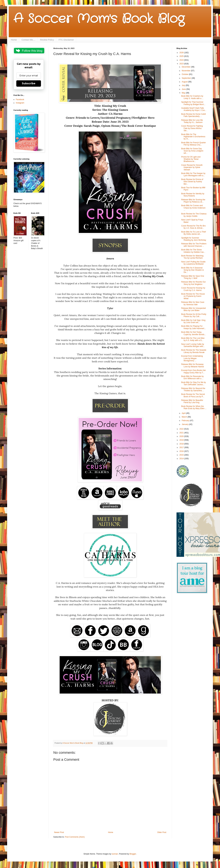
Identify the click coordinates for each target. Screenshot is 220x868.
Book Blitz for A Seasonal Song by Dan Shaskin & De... (192, 270)
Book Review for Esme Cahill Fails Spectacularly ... (194, 115)
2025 (182, 56)
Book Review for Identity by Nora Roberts (193, 195)
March (185, 417)
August (185, 82)
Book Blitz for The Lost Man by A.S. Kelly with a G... (193, 339)
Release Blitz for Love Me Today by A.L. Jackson (192, 121)
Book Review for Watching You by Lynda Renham (192, 257)
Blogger (133, 854)
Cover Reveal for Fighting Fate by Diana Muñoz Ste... (192, 128)
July (184, 85)
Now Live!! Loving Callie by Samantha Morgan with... (193, 345)
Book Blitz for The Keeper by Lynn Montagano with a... (193, 174)
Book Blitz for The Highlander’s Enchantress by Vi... (193, 137)
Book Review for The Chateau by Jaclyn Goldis (194, 215)
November (186, 71)
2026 (182, 53)
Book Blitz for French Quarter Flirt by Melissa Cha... (194, 144)
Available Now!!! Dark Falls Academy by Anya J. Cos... (194, 109)
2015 (182, 455)
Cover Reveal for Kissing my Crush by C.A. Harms (193, 289)
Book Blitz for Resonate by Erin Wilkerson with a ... (192, 377)
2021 (182, 433)
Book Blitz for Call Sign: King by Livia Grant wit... (193, 321)
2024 (182, 60)
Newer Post (59, 832)
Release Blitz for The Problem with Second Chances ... (194, 245)
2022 (182, 429)
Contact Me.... (28, 40)
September (187, 78)
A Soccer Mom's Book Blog (99, 19)
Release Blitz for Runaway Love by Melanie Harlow (193, 365)
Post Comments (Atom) (75, 837)
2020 (182, 436)
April (184, 413)
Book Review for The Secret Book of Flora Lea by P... (193, 395)
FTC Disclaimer (66, 40)
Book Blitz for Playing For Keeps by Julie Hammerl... (194, 327)
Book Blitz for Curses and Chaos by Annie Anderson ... (193, 208)
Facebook (20, 100)
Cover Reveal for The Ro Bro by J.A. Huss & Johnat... (194, 227)
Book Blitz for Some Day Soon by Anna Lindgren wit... (192, 151)
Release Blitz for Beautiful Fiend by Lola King (192, 401)
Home (14, 40)
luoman (115, 854)
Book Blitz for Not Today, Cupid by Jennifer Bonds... (194, 333)
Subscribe (29, 83)
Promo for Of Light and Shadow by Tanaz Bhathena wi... (191, 159)
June (184, 89)
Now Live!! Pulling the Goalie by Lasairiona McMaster (193, 263)
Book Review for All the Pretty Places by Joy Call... (194, 315)
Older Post (162, 832)
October (185, 74)
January (185, 424)
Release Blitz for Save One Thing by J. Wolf (193, 277)
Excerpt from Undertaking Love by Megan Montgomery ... (192, 358)
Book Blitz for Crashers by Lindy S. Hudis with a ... (192, 97)
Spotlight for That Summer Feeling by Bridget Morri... (193, 103)
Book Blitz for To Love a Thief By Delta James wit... (194, 233)
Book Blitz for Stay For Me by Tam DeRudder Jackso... (194, 383)
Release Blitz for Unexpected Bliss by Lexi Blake (194, 309)
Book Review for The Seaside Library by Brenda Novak (194, 351)
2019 (182, 440)
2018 (182, 444)
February (186, 421)
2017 (182, 447)
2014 (182, 459)
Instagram (20, 103)
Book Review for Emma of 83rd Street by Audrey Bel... (192, 182)
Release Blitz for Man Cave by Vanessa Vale (193, 303)
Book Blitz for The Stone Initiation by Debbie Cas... (193, 251)
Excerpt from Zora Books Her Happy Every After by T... (194, 371)
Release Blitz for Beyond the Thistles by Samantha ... (193, 389)
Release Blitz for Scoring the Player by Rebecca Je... (193, 201)
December (186, 67)
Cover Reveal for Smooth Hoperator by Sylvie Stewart (192, 167)
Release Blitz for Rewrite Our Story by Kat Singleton (194, 283)
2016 (182, 451)
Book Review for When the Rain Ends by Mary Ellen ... (194, 407)
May (184, 93)
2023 (182, 64)
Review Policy (47, 40)
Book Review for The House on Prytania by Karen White (193, 296)
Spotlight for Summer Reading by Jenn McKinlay (194, 239)
